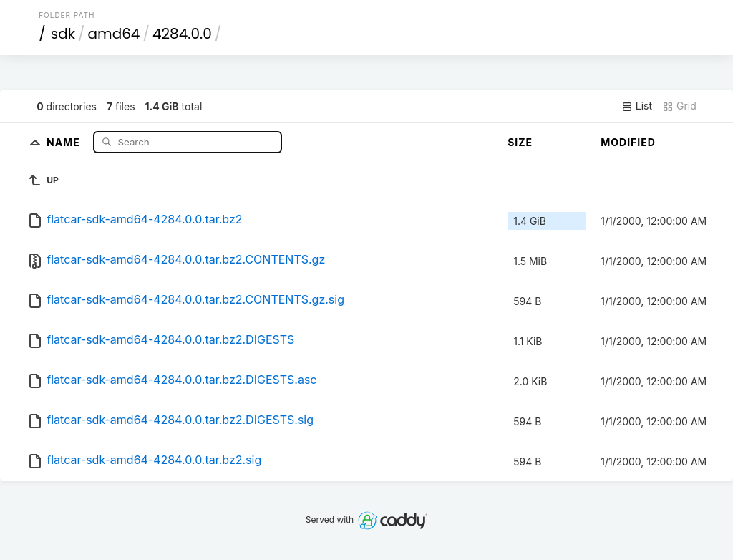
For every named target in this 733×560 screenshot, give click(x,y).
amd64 (114, 34)
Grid (679, 106)
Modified (628, 142)
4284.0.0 (182, 34)
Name (65, 141)
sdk (63, 34)
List (637, 106)
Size (520, 142)
